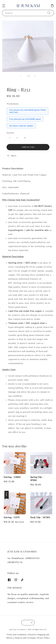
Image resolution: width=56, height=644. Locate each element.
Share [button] (12, 156)
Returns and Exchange (25, 638)
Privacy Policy (43, 638)
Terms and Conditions (17, 635)
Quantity (10, 133)
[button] (4, 6)
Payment (32, 635)
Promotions (13, 104)
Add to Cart (28, 147)
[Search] (49, 13)
